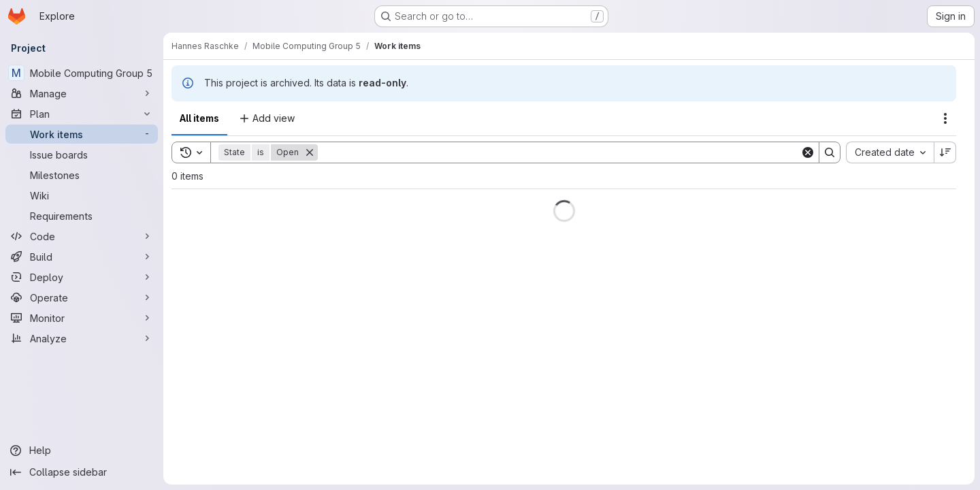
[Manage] (82, 93)
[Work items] (82, 134)
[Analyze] (82, 338)
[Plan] (82, 114)
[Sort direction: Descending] (945, 152)
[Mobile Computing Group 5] (82, 73)
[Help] (82, 451)
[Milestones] (82, 175)
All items (199, 118)
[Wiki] (82, 195)
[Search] (559, 152)
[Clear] (808, 152)
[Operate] (82, 297)
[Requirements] (82, 216)
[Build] (82, 257)
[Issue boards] (82, 154)
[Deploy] (82, 277)
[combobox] (890, 152)
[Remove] (310, 152)
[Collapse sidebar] (82, 472)
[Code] (82, 236)
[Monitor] (82, 318)
